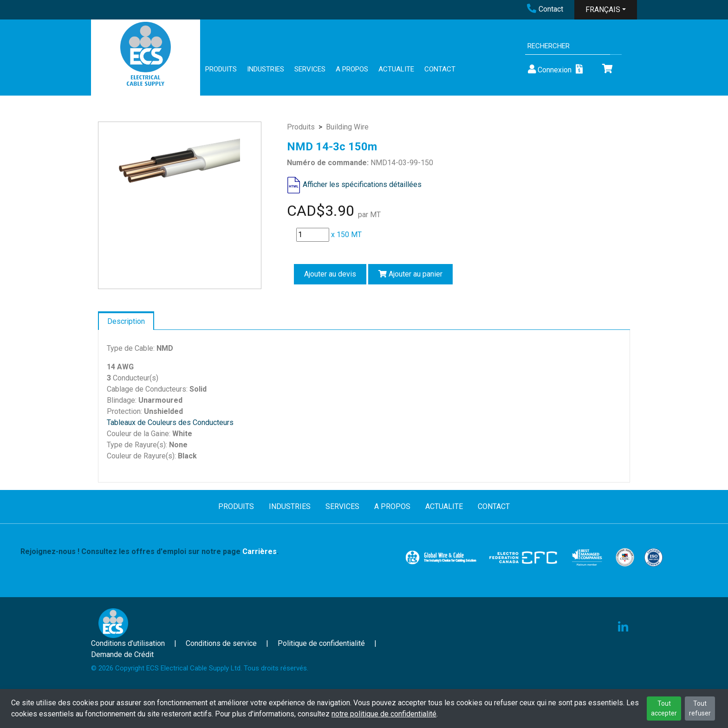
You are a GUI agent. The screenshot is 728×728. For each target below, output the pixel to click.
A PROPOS (352, 69)
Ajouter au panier (410, 274)
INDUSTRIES (266, 69)
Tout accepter (664, 708)
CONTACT (440, 69)
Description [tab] (126, 321)
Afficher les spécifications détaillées (362, 184)
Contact (545, 9)
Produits (301, 127)
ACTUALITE (396, 69)
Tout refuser (700, 708)
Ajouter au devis (330, 274)
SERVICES (310, 69)
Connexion (549, 69)
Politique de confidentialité (321, 643)
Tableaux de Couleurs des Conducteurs (170, 422)
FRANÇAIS (603, 10)
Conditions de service (221, 643)
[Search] (568, 46)
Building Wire (347, 127)
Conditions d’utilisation (128, 643)
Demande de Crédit (122, 654)
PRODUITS (221, 69)
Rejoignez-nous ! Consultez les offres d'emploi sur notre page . (149, 551)
